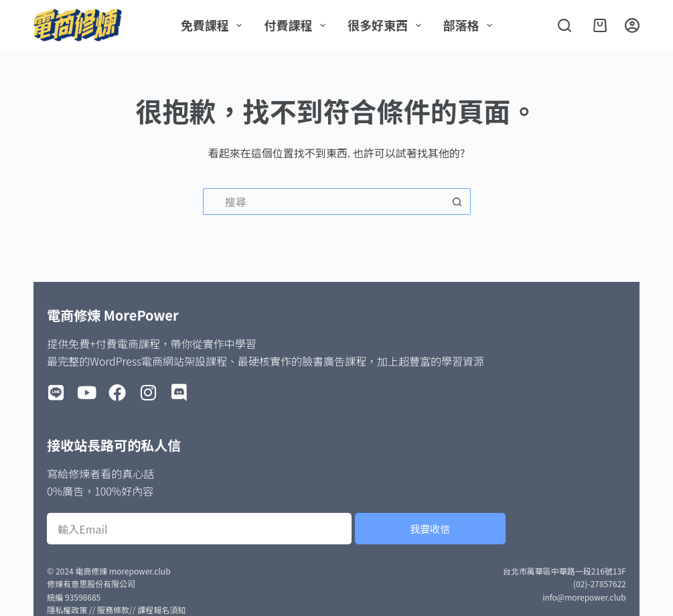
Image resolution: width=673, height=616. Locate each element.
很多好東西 (387, 25)
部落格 (471, 25)
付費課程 (297, 25)
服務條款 (113, 610)
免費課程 (214, 25)
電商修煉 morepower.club (123, 571)
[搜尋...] (323, 202)
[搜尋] (565, 25)
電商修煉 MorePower (113, 315)
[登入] (632, 25)
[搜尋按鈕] (457, 202)
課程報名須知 (161, 610)
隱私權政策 (67, 610)
